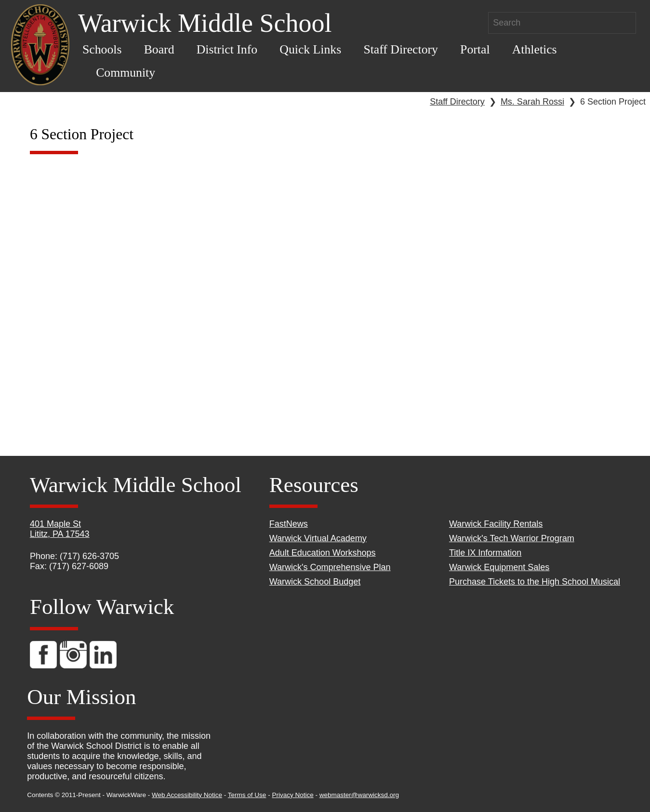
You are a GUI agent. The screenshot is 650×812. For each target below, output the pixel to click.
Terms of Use (247, 795)
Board (159, 49)
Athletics (535, 49)
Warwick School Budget (315, 582)
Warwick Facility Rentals (496, 524)
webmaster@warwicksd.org (359, 795)
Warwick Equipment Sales (499, 567)
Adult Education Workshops (323, 553)
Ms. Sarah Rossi (532, 102)
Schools (102, 49)
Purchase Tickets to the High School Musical (535, 582)
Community (126, 73)
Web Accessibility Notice (187, 795)
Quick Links (310, 49)
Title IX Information (485, 553)
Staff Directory (401, 49)
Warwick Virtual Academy (318, 538)
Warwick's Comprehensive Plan (330, 567)
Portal (475, 49)
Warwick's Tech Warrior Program (512, 538)
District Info (227, 49)
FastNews (289, 524)
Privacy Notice (292, 795)
